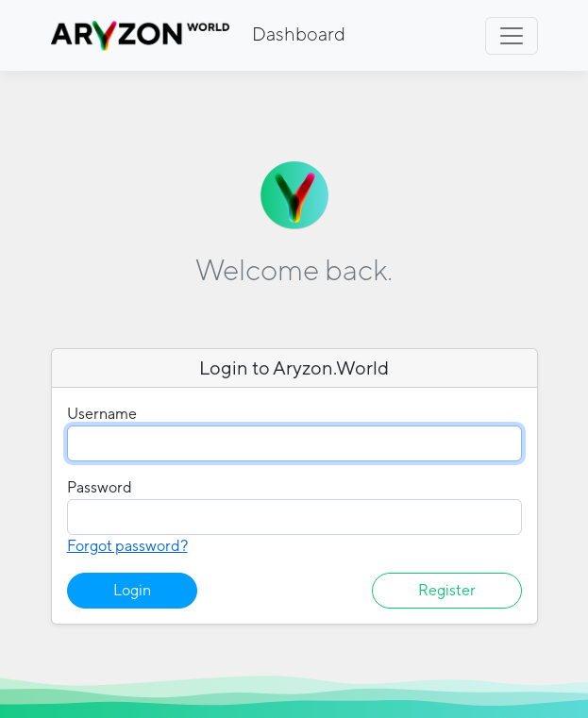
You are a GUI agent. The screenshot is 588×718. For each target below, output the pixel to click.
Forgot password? (127, 546)
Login (132, 590)
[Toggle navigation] (512, 36)
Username (102, 414)
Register (447, 590)
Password (100, 487)
